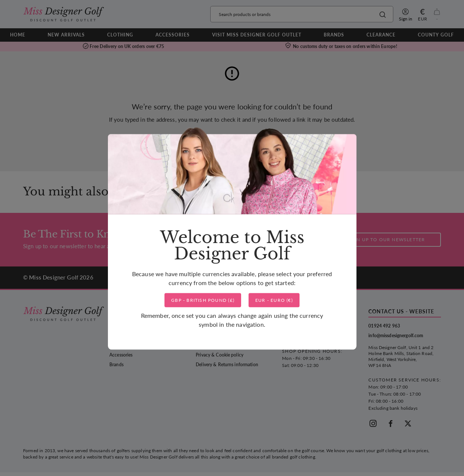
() (203, 300)
